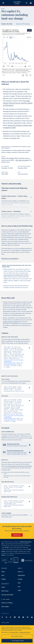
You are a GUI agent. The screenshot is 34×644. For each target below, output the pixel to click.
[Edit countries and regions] (29, 37)
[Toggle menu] (3, 3)
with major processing (22, 160)
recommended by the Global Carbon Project (16, 275)
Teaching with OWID (7, 603)
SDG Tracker (5, 599)
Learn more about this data (22, 70)
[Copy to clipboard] (27, 348)
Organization (21, 584)
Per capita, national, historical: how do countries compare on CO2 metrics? (18, 103)
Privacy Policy (14, 632)
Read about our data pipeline (10, 259)
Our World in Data (17, 3)
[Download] (23, 75)
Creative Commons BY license (11, 322)
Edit (30, 37)
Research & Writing (7, 611)
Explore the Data (7, 24)
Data (3, 584)
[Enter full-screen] (30, 75)
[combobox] (27, 3)
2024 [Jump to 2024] (29, 66)
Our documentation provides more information (19, 472)
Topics (3, 580)
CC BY (4, 75)
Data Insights (5, 615)
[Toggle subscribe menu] (31, 3)
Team (19, 591)
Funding (20, 587)
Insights (4, 587)
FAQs (3, 563)
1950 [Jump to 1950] (8, 66)
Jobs (19, 595)
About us (20, 580)
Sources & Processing (23, 24)
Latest (3, 595)
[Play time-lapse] (4, 66)
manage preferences (25, 632)
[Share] (27, 75)
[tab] (4, 37)
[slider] (12, 66)
